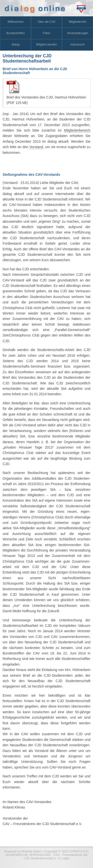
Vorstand (36, 147)
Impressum (77, 44)
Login (66, 858)
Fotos (47, 33)
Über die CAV (47, 22)
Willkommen (15, 22)
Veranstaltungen (78, 33)
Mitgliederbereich (77, 130)
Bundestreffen (16, 33)
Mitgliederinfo (77, 22)
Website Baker (31, 851)
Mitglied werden (46, 44)
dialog (16, 44)
